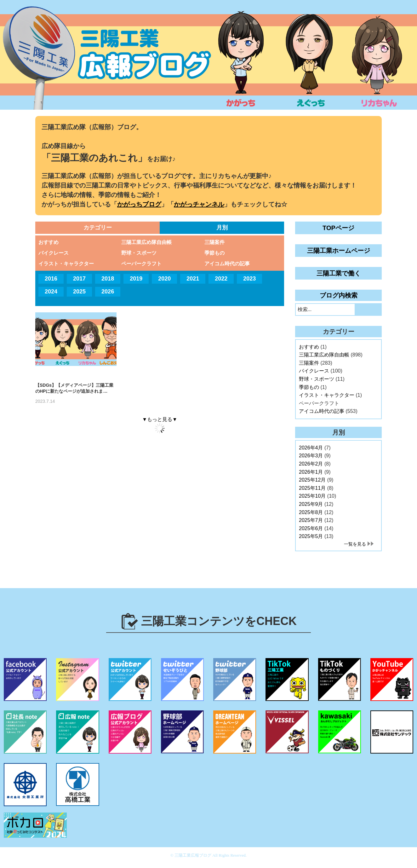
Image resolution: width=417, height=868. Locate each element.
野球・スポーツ (139, 253)
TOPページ (338, 228)
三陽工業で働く (339, 273)
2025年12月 (312, 480)
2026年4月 (311, 448)
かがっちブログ (139, 204)
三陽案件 (214, 242)
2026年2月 (311, 464)
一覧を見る (355, 544)
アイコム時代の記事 (227, 264)
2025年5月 (311, 536)
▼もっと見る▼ (160, 419)
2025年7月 (311, 520)
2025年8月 (311, 512)
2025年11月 (312, 488)
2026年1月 (311, 472)
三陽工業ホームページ (339, 251)
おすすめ (49, 242)
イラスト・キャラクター (66, 264)
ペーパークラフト (141, 264)
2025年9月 (311, 504)
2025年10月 (312, 496)
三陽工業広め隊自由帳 (146, 242)
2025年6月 (311, 528)
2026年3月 (311, 456)
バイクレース (54, 253)
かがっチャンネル (199, 204)
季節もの (214, 253)
